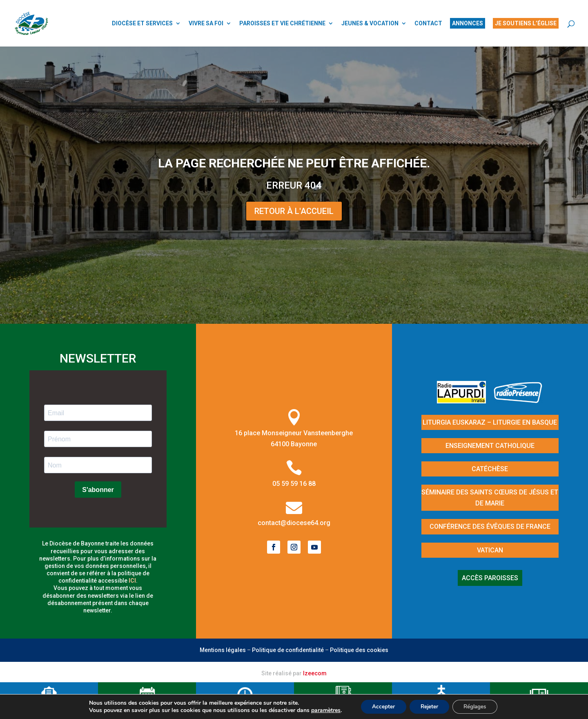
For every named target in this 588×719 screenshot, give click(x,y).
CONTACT (428, 23)
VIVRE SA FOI (206, 23)
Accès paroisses (490, 578)
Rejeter (429, 706)
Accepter (380, 706)
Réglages (478, 706)
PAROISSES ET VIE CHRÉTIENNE (282, 23)
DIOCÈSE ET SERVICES (142, 23)
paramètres (321, 710)
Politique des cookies (359, 650)
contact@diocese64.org (294, 523)
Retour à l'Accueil (294, 211)
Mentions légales (223, 650)
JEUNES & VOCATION (370, 23)
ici (132, 581)
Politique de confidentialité (288, 650)
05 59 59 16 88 (294, 484)
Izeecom (315, 673)
